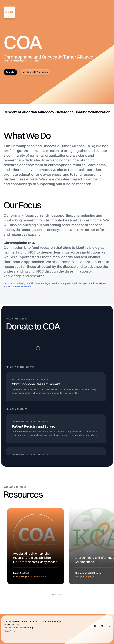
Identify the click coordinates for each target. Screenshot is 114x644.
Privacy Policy (9, 631)
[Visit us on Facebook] (95, 626)
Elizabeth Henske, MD (96, 283)
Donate (10, 72)
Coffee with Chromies (35, 72)
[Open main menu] (107, 12)
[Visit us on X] (102, 626)
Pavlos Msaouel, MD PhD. (20, 286)
